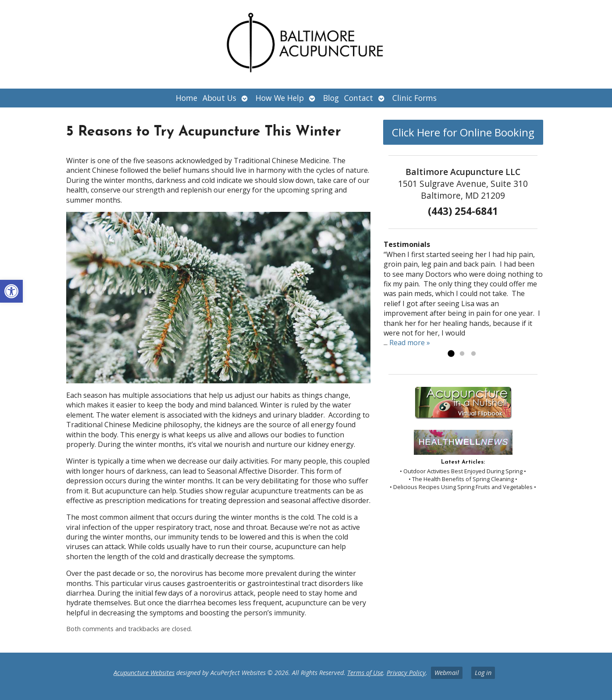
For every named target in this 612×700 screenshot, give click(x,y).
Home (187, 98)
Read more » (410, 343)
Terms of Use (365, 673)
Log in (483, 673)
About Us (219, 98)
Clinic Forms (415, 98)
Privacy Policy (406, 673)
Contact (359, 98)
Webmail (447, 673)
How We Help (280, 98)
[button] (11, 291)
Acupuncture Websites (144, 673)
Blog (331, 98)
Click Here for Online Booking (463, 132)
